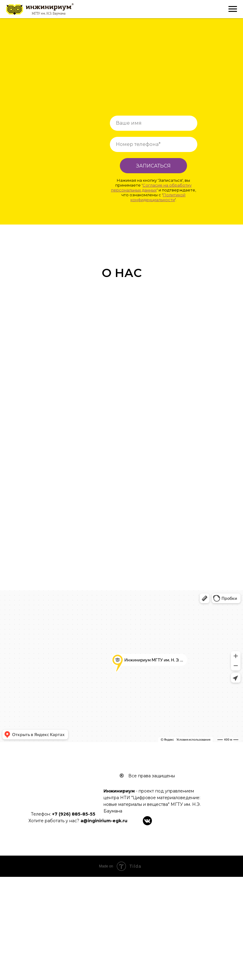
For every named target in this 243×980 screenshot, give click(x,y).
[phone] (154, 144)
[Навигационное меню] (233, 9)
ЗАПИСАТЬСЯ (153, 166)
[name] (154, 123)
